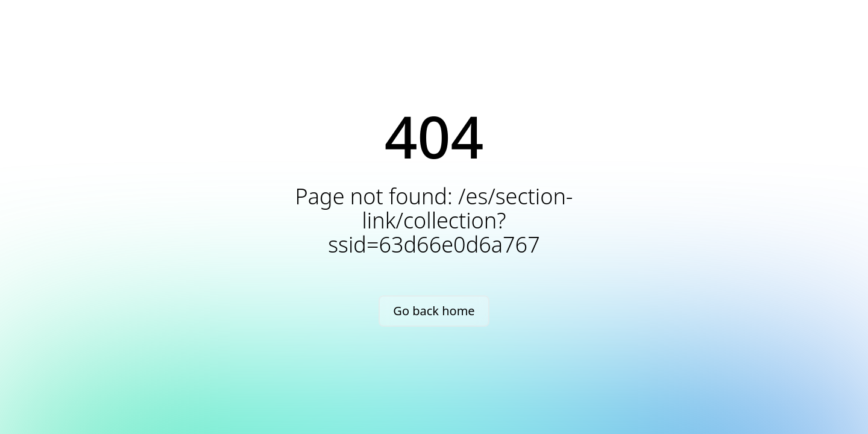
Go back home (434, 311)
